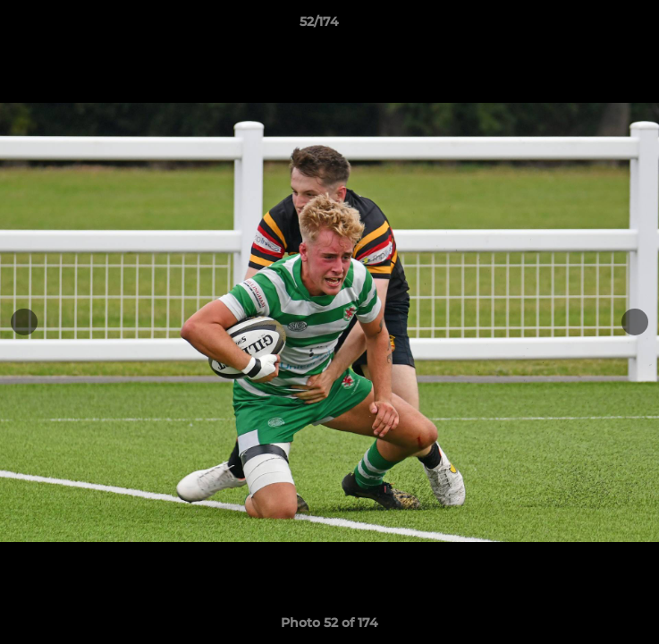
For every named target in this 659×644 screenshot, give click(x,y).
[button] (595, 26)
